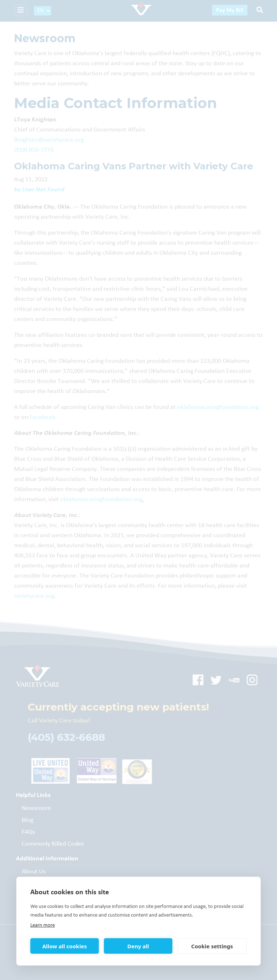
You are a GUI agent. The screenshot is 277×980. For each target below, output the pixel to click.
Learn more (43, 925)
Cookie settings (212, 946)
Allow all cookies (65, 946)
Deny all (138, 946)
